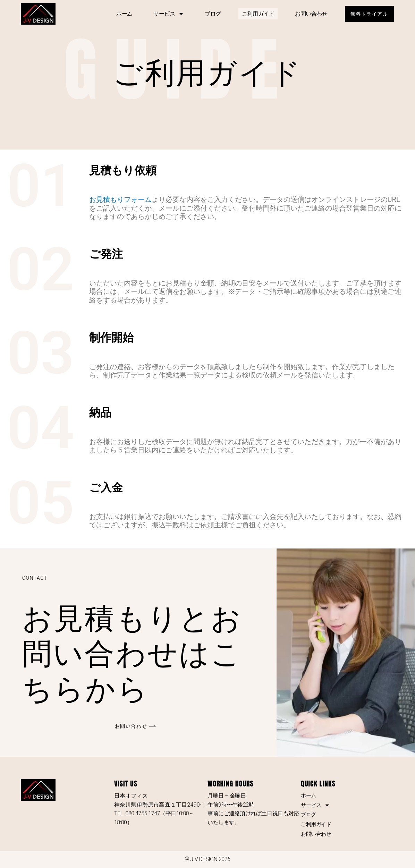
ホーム (121, 14)
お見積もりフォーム (120, 199)
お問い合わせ (308, 14)
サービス (166, 14)
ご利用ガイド (255, 14)
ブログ (210, 14)
